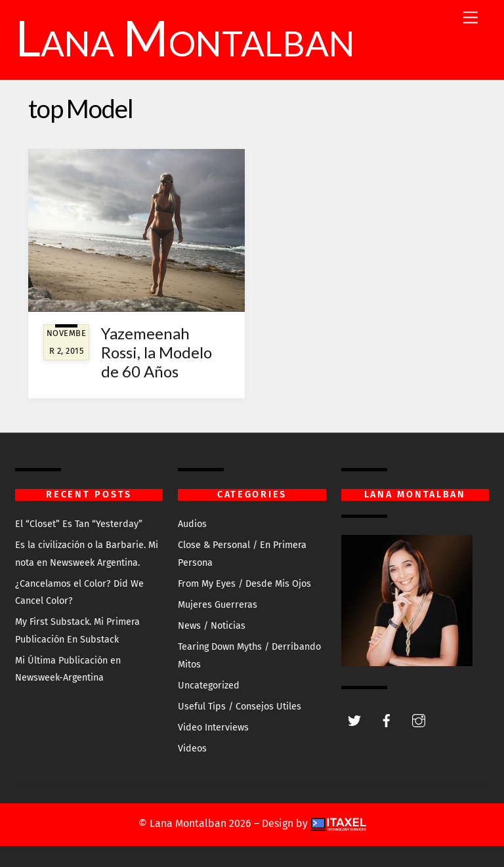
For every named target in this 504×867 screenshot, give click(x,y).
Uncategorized (209, 686)
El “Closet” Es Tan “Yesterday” (79, 524)
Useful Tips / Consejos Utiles (240, 707)
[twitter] (354, 720)
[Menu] (471, 18)
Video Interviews (213, 728)
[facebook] (387, 720)
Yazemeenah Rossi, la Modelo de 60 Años (157, 352)
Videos (192, 749)
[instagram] (419, 720)
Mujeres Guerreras (218, 605)
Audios (192, 524)
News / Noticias (212, 626)
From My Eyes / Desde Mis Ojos (244, 584)
